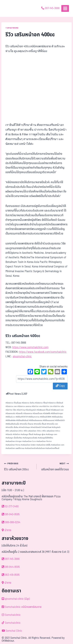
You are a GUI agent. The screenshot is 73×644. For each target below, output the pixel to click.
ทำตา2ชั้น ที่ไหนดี (40, 424)
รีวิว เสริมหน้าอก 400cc (51, 431)
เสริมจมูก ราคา (51, 434)
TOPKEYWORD (12, 28)
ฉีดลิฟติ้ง (47, 413)
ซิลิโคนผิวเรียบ (57, 417)
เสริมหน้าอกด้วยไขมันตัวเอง (35, 448)
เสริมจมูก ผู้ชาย (40, 434)
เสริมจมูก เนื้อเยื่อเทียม (14, 438)
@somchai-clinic (22, 356)
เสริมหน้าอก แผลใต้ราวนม (15, 448)
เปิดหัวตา (17, 434)
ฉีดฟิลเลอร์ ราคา (57, 410)
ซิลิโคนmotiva (34, 417)
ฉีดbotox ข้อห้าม (28, 403)
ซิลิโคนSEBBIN (46, 417)
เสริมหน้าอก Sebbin (28, 445)
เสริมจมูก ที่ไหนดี (27, 434)
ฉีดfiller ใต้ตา (11, 410)
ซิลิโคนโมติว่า (60, 420)
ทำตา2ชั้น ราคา (52, 424)
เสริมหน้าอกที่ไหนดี (52, 448)
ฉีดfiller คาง (37, 406)
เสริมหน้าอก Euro (29, 441)
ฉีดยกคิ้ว (19, 413)
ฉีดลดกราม (28, 413)
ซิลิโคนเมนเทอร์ (49, 420)
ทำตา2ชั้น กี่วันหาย (26, 424)
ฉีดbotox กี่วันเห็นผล (13, 403)
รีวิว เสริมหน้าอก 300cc (33, 431)
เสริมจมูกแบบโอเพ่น (30, 438)
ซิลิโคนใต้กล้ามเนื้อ (12, 424)
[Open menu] (65, 8)
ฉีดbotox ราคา (11, 406)
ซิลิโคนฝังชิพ (11, 420)
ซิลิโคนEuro (10, 417)
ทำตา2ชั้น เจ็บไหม (12, 427)
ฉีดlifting (21, 410)
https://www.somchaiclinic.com (30, 347)
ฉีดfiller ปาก (48, 406)
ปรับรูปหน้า (56, 427)
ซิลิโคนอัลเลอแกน (36, 420)
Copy (60, 386)
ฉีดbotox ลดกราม (24, 406)
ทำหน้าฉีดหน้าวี (36, 427)
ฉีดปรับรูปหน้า (31, 410)
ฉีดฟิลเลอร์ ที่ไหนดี (44, 410)
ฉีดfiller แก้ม (59, 406)
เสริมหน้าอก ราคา (58, 445)
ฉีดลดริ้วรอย (38, 413)
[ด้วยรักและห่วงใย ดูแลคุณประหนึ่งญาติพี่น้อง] (12, 8)
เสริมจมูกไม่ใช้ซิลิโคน (45, 438)
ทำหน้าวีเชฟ (47, 427)
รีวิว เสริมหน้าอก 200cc (14, 431)
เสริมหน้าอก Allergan (14, 441)
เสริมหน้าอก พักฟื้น (44, 445)
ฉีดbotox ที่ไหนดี (41, 403)
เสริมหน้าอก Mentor (44, 441)
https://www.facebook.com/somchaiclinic (43, 352)
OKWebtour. (8, 641)
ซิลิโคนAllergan (57, 413)
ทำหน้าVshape (24, 427)
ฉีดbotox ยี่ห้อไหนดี (56, 403)
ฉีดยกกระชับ (10, 413)
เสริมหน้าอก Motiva (13, 445)
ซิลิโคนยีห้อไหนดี (22, 420)
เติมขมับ (9, 434)
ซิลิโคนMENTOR (22, 417)
